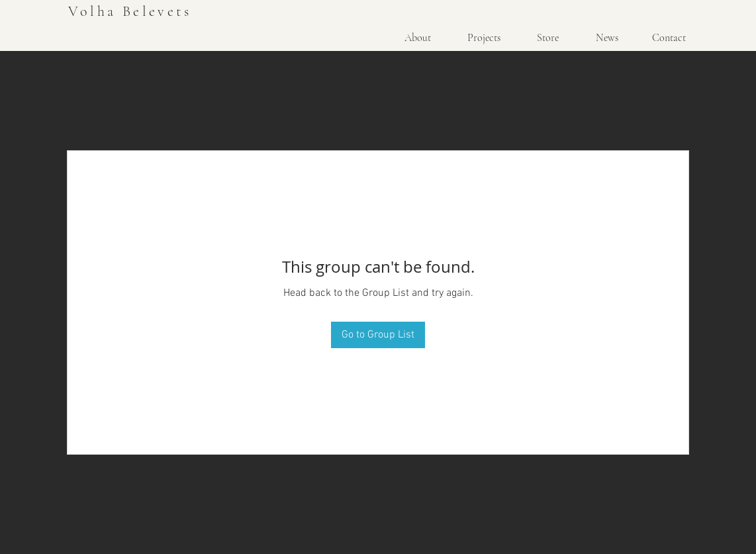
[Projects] (484, 38)
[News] (607, 38)
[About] (418, 38)
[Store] (547, 38)
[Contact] (669, 38)
